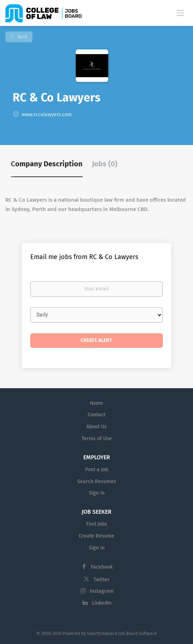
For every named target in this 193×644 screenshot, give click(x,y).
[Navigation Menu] (180, 13)
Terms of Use (97, 439)
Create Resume (96, 536)
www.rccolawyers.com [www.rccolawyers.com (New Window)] (47, 115)
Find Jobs (97, 524)
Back (22, 37)
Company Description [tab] (47, 164)
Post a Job (97, 470)
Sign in (97, 493)
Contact (96, 415)
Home (96, 403)
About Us (96, 427)
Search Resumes (97, 481)
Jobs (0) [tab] (105, 164)
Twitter (102, 580)
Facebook (102, 567)
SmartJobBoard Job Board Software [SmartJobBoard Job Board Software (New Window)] (122, 634)
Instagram (102, 591)
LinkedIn (102, 603)
